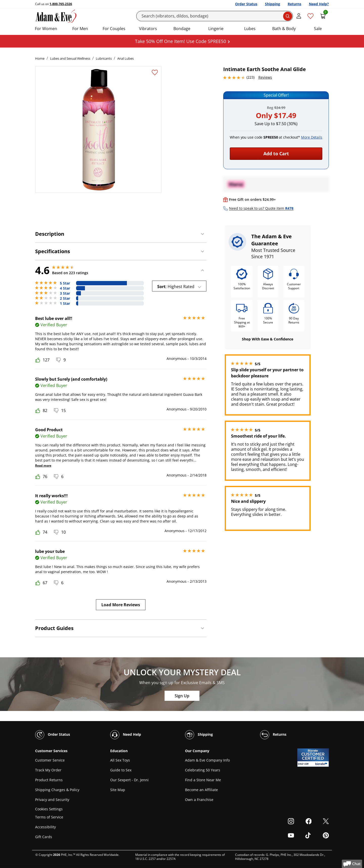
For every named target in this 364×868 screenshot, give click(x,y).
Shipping (272, 4)
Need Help (126, 735)
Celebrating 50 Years (203, 770)
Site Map (118, 790)
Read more (43, 465)
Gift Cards (44, 837)
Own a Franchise (199, 800)
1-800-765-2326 (61, 4)
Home (40, 58)
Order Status (246, 4)
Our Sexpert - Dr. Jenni (129, 780)
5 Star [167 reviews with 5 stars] (65, 283)
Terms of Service (49, 817)
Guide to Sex (121, 770)
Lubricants (104, 58)
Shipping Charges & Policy (57, 790)
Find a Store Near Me (203, 780)
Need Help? (319, 4)
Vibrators (148, 29)
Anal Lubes (126, 58)
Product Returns (49, 780)
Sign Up (182, 696)
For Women (46, 29)
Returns (294, 4)
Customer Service (50, 760)
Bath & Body (284, 29)
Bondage (182, 29)
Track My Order (48, 770)
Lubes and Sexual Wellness (70, 58)
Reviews (265, 77)
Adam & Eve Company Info (207, 760)
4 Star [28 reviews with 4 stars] (65, 288)
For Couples (114, 29)
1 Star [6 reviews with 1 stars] (65, 303)
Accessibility (45, 827)
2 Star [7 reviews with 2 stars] (65, 298)
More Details (312, 137)
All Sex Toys (120, 760)
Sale (318, 29)
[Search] (215, 16)
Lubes (250, 29)
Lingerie (216, 29)
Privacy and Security (52, 800)
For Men (80, 29)
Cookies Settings (49, 809)
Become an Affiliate (201, 790)
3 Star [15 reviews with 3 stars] (65, 293)
